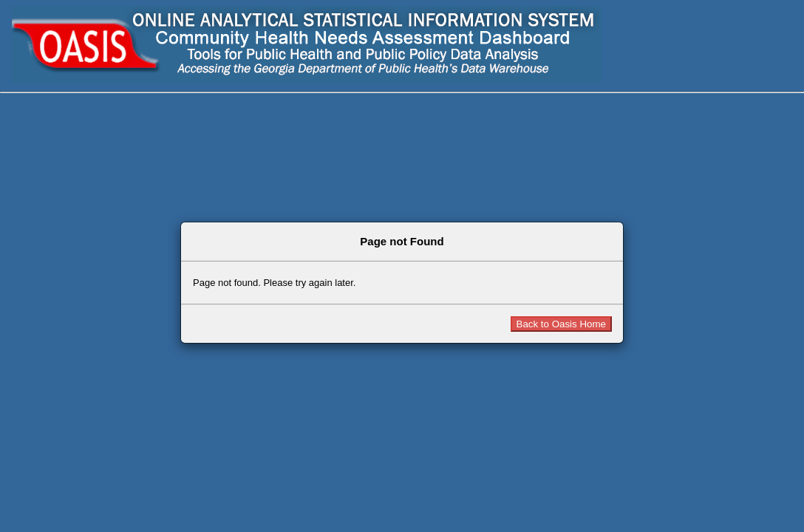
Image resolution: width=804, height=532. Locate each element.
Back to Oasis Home (561, 324)
